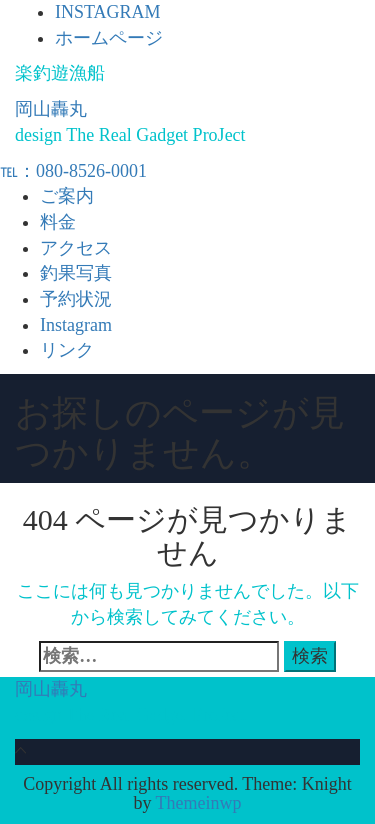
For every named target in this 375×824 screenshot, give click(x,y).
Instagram (76, 325)
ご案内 (67, 196)
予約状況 (76, 299)
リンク (67, 350)
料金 (58, 222)
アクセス (76, 248)
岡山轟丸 (51, 109)
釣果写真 (76, 273)
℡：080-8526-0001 (73, 171)
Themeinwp (199, 803)
